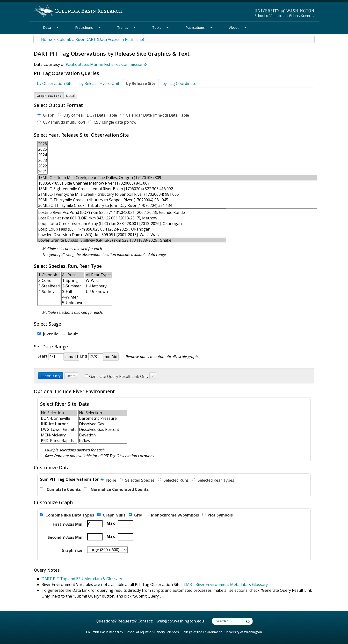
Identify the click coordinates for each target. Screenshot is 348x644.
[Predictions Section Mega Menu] (99, 28)
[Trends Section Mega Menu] (135, 28)
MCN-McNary (59, 435)
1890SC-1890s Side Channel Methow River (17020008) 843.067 (177, 183)
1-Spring (73, 281)
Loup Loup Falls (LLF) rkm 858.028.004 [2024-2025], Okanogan (132, 229)
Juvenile (48, 334)
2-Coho (49, 281)
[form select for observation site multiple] (132, 225)
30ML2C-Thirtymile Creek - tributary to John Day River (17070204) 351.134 (177, 206)
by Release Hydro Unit (99, 83)
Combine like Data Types (67, 515)
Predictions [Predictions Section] (84, 27)
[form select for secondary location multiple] (59, 427)
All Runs (73, 275)
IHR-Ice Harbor (59, 424)
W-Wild (99, 281)
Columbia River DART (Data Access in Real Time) (101, 39)
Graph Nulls (111, 515)
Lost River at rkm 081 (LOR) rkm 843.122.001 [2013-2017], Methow (132, 218)
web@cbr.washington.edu (180, 621)
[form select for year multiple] (43, 158)
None (108, 480)
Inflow (103, 441)
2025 (43, 149)
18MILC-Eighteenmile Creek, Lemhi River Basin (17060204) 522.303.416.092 (177, 189)
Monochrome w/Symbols (172, 515)
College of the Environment (202, 632)
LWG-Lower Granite (59, 430)
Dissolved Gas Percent (103, 430)
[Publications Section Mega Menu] (211, 28)
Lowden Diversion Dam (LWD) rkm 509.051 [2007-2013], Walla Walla (132, 235)
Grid (136, 515)
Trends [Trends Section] (123, 27)
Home (47, 39)
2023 (43, 161)
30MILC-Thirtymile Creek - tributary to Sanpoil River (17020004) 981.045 (177, 200)
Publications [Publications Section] (195, 27)
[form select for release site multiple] (177, 192)
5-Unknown (73, 303)
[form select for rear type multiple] (99, 289)
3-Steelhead (49, 286)
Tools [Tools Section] (157, 27)
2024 (43, 155)
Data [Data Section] (47, 27)
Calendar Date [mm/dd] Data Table (155, 115)
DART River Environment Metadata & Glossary (226, 584)
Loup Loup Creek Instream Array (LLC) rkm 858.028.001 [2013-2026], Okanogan (132, 224)
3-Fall (73, 292)
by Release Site (141, 83)
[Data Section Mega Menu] (58, 28)
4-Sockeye (49, 292)
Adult (70, 334)
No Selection (59, 413)
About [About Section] (234, 27)
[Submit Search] (248, 622)
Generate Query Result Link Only (117, 376)
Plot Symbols (217, 515)
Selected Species (137, 480)
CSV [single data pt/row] (113, 122)
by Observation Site (55, 83)
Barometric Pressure (103, 418)
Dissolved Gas (103, 424)
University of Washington (243, 632)
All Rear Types (99, 275)
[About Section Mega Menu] (245, 28)
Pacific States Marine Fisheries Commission (105, 64)
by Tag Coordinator (180, 83)
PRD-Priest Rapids (59, 441)
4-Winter (73, 297)
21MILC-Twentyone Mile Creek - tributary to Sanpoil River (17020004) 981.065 (177, 194)
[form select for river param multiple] (103, 427)
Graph (46, 115)
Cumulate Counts (60, 489)
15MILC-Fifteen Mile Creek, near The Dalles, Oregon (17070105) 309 (177, 178)
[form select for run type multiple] (73, 289)
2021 (43, 172)
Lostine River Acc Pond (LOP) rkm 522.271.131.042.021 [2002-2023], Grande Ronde (132, 213)
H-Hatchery (99, 286)
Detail (70, 96)
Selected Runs (173, 480)
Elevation (103, 435)
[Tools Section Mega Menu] (168, 28)
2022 (43, 166)
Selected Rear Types (213, 480)
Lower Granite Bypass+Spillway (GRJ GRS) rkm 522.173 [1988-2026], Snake (132, 240)
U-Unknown (99, 292)
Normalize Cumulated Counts (116, 489)
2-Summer (73, 286)
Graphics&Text (49, 96)
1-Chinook (49, 275)
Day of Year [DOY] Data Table (87, 115)
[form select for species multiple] (49, 289)
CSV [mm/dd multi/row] (61, 122)
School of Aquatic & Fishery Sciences (152, 632)
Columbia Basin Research (104, 632)
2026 (43, 144)
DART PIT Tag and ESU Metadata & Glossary (82, 579)
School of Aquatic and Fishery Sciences (284, 16)
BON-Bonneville (59, 418)
